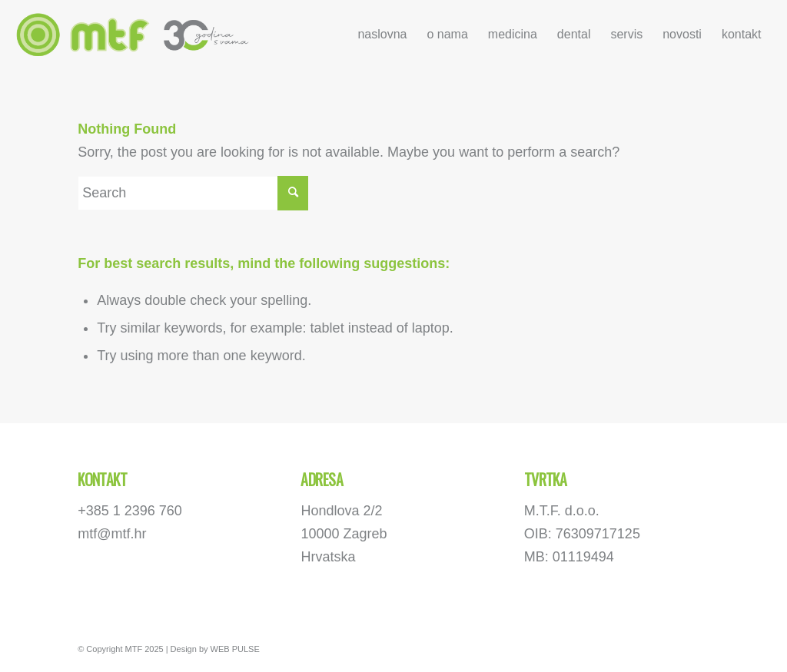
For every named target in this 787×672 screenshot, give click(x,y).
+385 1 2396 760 (130, 511)
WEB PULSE (235, 649)
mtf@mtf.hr (112, 534)
